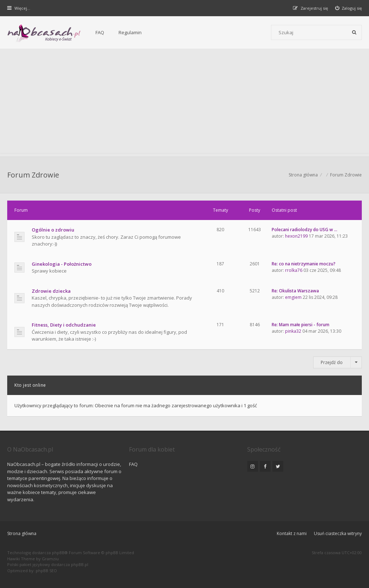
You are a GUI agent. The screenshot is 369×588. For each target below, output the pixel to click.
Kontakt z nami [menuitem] (292, 533)
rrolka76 (294, 270)
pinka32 (293, 331)
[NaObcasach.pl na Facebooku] (265, 466)
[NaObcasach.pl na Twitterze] (278, 466)
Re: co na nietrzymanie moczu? (304, 264)
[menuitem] (349, 8)
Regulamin (130, 32)
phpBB (58, 553)
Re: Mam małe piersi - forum (301, 325)
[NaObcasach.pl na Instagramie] (253, 466)
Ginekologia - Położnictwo (62, 264)
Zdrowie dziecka (51, 291)
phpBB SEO (46, 571)
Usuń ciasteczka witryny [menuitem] (338, 533)
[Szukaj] (354, 32)
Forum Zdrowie (33, 175)
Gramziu (50, 559)
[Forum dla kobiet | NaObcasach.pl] (44, 33)
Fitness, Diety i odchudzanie (64, 325)
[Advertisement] (184, 103)
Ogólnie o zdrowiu (53, 230)
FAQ (100, 32)
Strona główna (22, 533)
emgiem (293, 297)
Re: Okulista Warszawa (295, 291)
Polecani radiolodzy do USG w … (304, 230)
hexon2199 (296, 236)
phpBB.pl (80, 564)
